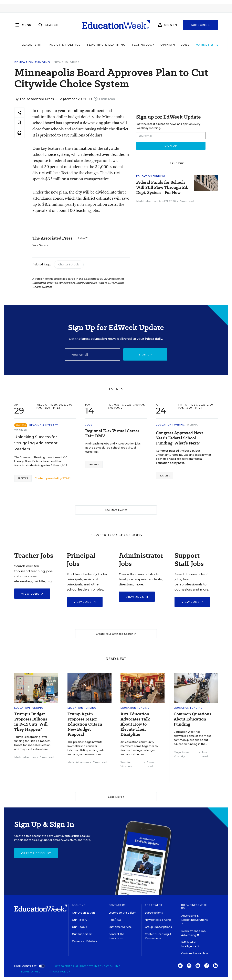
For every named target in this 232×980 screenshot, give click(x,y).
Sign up (145, 354)
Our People (80, 927)
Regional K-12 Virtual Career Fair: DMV (112, 433)
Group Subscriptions (158, 927)
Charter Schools (69, 265)
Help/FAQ (115, 920)
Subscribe (201, 25)
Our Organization (83, 913)
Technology (136, 45)
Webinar (21, 430)
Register (23, 478)
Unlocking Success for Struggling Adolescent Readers (36, 443)
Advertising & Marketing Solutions (194, 920)
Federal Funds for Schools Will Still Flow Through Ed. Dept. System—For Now (162, 188)
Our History (80, 920)
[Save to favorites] (19, 123)
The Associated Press (37, 99)
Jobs (178, 45)
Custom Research (194, 953)
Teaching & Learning (99, 45)
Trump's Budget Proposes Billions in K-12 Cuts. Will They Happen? (31, 722)
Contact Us (117, 905)
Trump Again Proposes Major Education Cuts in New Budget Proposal (85, 724)
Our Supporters (82, 934)
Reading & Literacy (44, 425)
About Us (79, 905)
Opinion (161, 45)
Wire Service (40, 245)
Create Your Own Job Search (116, 634)
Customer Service (120, 927)
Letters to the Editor (122, 913)
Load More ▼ (116, 797)
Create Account (36, 853)
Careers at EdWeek (85, 941)
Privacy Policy (59, 972)
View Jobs (32, 594)
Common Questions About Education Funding (192, 719)
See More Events (116, 510)
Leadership (25, 45)
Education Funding (32, 62)
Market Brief (203, 45)
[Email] (93, 354)
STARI (66, 478)
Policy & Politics (58, 45)
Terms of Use (31, 972)
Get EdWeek (154, 905)
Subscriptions (154, 913)
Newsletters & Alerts (158, 920)
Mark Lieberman (147, 201)
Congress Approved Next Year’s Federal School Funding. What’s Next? (180, 438)
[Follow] (83, 238)
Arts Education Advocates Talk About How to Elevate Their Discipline (135, 724)
